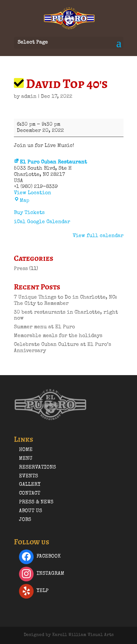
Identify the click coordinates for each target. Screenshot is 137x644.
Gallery (30, 485)
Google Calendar (49, 222)
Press (21, 269)
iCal (20, 222)
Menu (26, 459)
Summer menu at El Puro (44, 327)
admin (29, 97)
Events (28, 476)
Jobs (25, 520)
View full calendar (98, 236)
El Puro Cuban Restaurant (50, 162)
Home (26, 450)
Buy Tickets (29, 213)
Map (22, 201)
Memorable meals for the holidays (58, 336)
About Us (31, 511)
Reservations (37, 467)
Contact (30, 493)
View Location (33, 193)
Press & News (36, 502)
